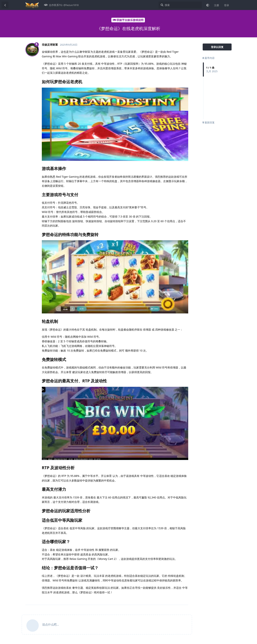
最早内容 (209, 58)
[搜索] (180, 5)
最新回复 (209, 122)
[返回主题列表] (5, 5)
